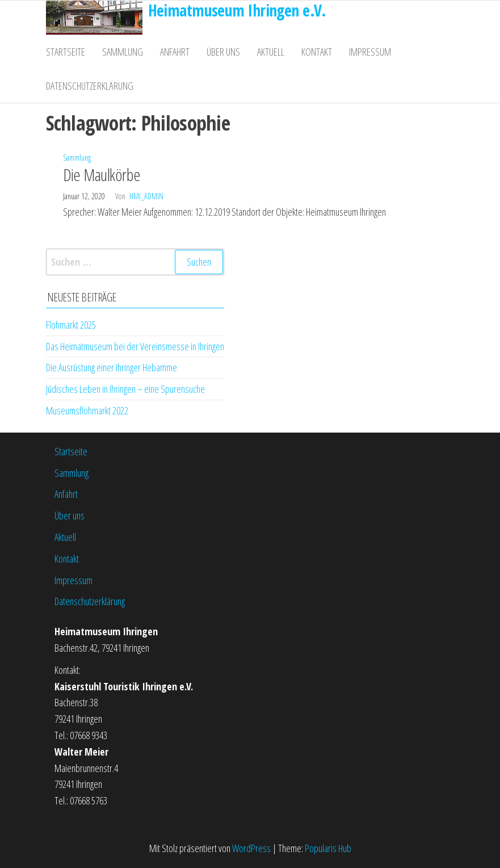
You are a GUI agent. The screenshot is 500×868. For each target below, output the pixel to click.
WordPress (251, 848)
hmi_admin (146, 196)
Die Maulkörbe (102, 175)
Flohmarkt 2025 (71, 325)
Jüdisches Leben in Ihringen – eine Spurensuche (125, 389)
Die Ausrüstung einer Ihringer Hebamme (112, 367)
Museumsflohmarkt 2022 (87, 410)
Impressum (370, 52)
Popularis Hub (328, 848)
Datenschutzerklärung (90, 86)
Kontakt (317, 52)
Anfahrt (175, 52)
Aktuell (271, 52)
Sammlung (123, 52)
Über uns (223, 52)
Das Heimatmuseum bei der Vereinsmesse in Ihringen (135, 346)
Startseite (66, 52)
